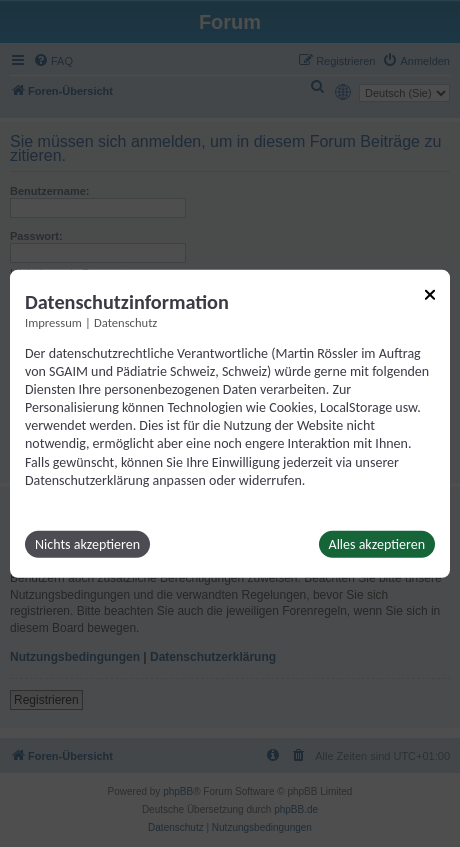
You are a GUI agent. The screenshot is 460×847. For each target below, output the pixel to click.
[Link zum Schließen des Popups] (430, 294)
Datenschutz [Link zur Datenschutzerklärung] (125, 321)
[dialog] (230, 423)
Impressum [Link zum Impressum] (53, 321)
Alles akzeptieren (377, 544)
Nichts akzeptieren (87, 544)
